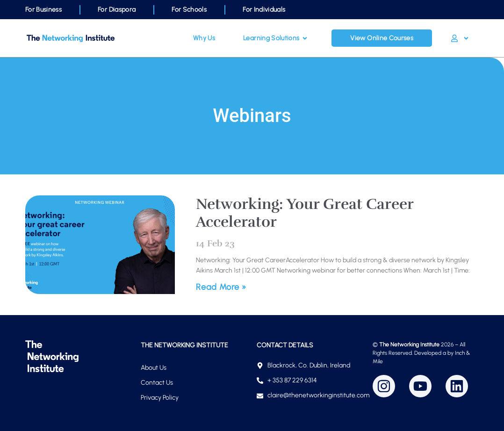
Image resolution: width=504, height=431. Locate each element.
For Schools (189, 10)
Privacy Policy (160, 398)
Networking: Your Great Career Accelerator (305, 213)
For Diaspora (117, 10)
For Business (43, 10)
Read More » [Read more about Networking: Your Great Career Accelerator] (221, 287)
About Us (154, 368)
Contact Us (157, 383)
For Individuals (264, 10)
